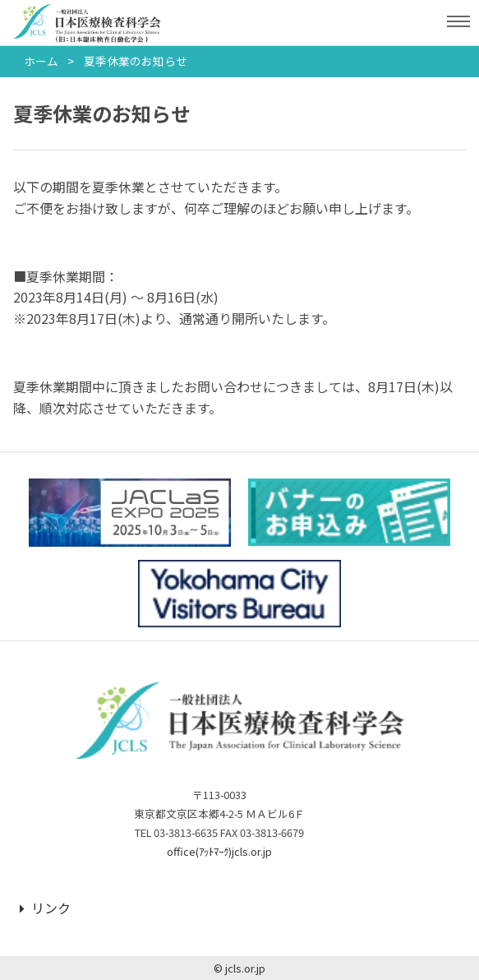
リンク (45, 908)
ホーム (41, 61)
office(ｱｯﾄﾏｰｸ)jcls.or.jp (219, 851)
